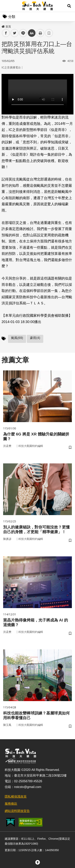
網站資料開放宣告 (17, 811)
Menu (6, 6)
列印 (40, 33)
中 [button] (32, 33)
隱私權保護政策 (16, 797)
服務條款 (11, 804)
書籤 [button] (49, 33)
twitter (15, 33)
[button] (69, 6)
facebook (6, 33)
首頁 (6, 27)
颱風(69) (17, 338)
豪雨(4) (35, 338)
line (22, 33)
